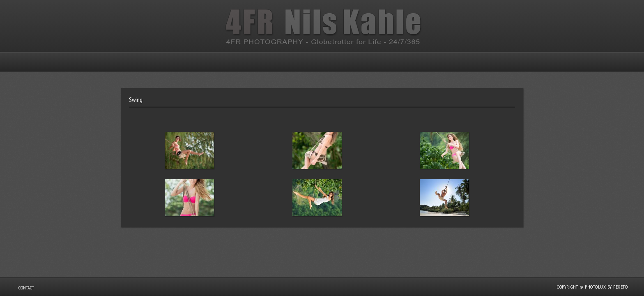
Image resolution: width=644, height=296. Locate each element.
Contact (26, 288)
